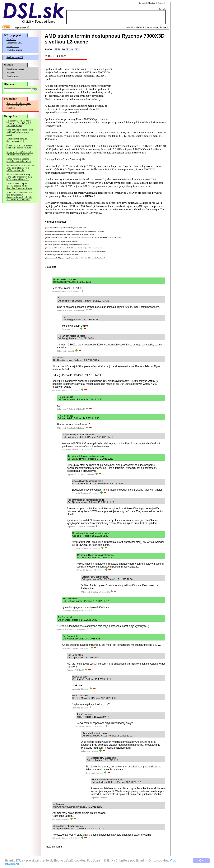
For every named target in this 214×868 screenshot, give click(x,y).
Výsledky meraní (14, 50)
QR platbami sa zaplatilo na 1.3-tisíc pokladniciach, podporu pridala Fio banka (75, 231)
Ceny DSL (11, 39)
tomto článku (79, 86)
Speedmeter (12, 69)
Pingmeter (11, 72)
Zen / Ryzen (67, 49)
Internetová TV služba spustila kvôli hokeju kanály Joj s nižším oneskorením (20, 168)
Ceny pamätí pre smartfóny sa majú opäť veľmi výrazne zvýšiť (20, 132)
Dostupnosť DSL (14, 43)
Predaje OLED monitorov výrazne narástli (62, 241)
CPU (77, 49)
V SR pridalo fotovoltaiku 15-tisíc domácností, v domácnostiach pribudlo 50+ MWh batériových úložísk (20, 196)
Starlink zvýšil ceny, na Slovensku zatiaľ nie (17, 140)
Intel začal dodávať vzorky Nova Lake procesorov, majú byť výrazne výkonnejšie (19, 177)
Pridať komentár (54, 847)
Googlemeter (12, 76)
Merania (21, 69)
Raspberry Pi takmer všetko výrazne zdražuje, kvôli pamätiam (19, 105)
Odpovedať (57, 292)
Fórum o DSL (13, 46)
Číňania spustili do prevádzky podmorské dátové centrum (20, 147)
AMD (57, 49)
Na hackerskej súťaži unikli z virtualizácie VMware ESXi (20, 153)
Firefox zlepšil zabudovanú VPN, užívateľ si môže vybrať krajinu (70, 235)
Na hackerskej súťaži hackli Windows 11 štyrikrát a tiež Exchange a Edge (19, 123)
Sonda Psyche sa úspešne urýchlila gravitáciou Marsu (19, 160)
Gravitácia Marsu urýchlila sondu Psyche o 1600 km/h (66, 228)
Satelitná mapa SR (15, 57)
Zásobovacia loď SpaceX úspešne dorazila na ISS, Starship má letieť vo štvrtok (19, 186)
